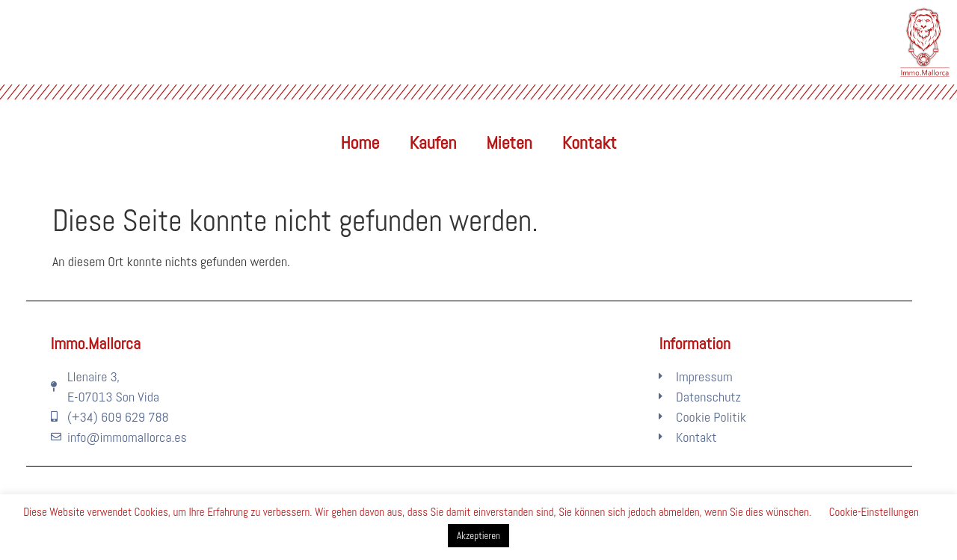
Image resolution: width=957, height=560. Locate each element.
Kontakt (590, 142)
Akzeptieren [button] (478, 536)
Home (360, 142)
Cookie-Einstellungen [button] (874, 512)
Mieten (509, 142)
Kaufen (433, 142)
